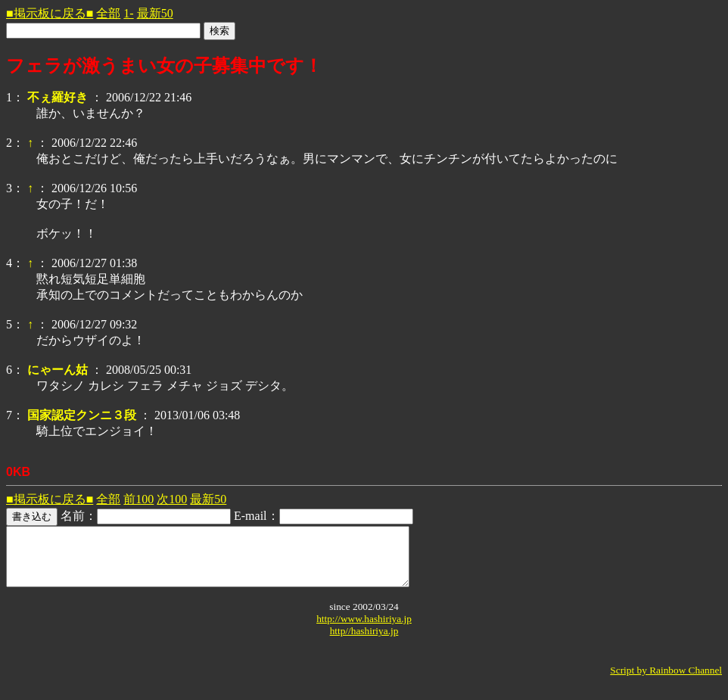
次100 (172, 499)
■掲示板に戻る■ (50, 13)
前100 (138, 499)
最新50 (155, 13)
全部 (108, 13)
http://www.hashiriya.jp (364, 630)
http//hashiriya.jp (364, 642)
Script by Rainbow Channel (666, 681)
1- (128, 13)
